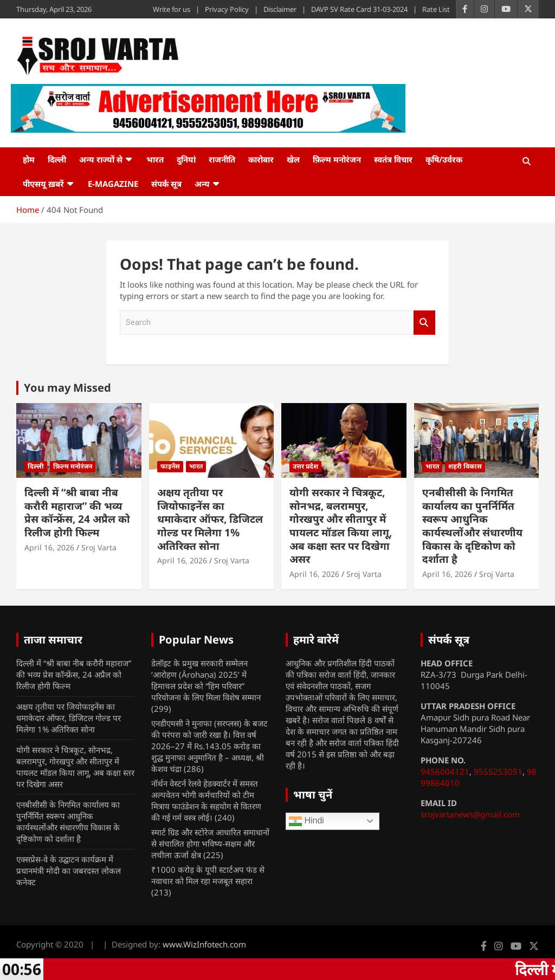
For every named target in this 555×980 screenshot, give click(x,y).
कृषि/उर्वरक (444, 159)
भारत (155, 159)
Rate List (436, 9)
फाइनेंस (170, 466)
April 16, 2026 (49, 547)
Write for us (172, 9)
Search (424, 323)
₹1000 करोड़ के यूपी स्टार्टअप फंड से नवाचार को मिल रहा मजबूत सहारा (208, 875)
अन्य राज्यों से (101, 159)
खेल (293, 159)
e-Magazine (113, 184)
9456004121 (445, 771)
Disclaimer (280, 9)
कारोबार (261, 159)
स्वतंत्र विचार (393, 159)
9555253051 (498, 771)
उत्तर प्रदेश (305, 466)
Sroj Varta (99, 547)
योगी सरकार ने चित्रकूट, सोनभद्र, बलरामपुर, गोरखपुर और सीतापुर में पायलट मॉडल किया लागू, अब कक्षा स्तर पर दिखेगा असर (341, 526)
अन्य (202, 184)
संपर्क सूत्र (166, 184)
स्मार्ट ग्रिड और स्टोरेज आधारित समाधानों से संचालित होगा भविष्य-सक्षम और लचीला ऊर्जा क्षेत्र (210, 843)
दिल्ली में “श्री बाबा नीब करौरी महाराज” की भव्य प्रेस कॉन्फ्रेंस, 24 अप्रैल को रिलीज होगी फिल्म (77, 512)
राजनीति (222, 159)
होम (29, 159)
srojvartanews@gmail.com (470, 814)
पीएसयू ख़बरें (43, 184)
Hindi (306, 821)
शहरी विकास (465, 466)
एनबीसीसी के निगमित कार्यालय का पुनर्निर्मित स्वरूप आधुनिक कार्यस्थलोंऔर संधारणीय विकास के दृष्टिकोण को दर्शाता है (472, 526)
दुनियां (186, 159)
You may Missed (67, 388)
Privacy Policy (227, 9)
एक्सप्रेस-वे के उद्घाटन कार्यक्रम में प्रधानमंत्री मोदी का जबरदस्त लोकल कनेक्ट (69, 871)
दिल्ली (57, 159)
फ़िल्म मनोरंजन (337, 159)
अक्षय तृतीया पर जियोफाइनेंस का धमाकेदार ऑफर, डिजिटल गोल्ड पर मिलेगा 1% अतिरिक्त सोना (210, 519)
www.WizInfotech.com (204, 944)
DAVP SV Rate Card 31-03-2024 (359, 9)
